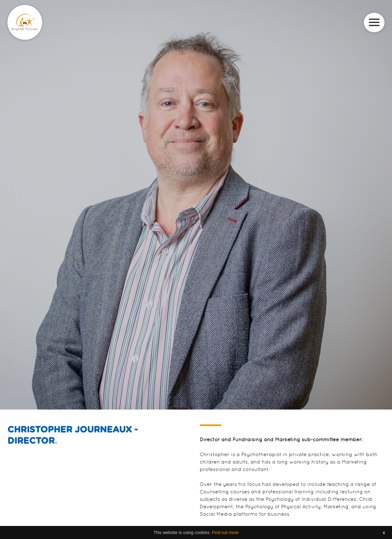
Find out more (225, 532)
